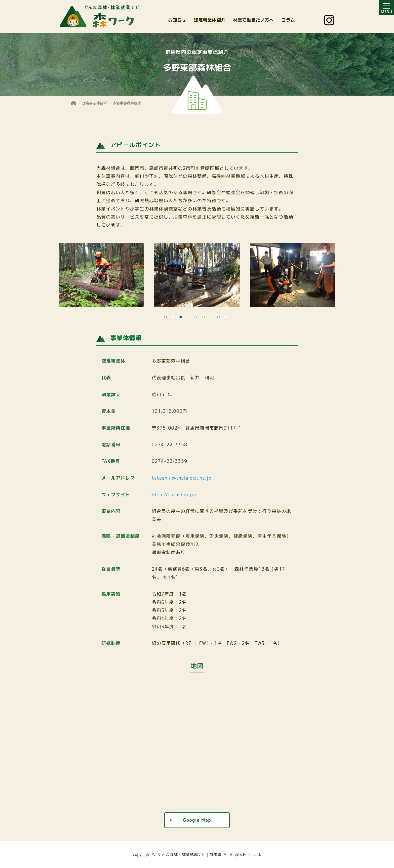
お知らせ (177, 20)
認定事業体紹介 (210, 20)
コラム (288, 20)
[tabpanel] (197, 277)
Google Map (197, 820)
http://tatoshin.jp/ (174, 495)
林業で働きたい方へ (253, 20)
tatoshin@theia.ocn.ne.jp (182, 478)
